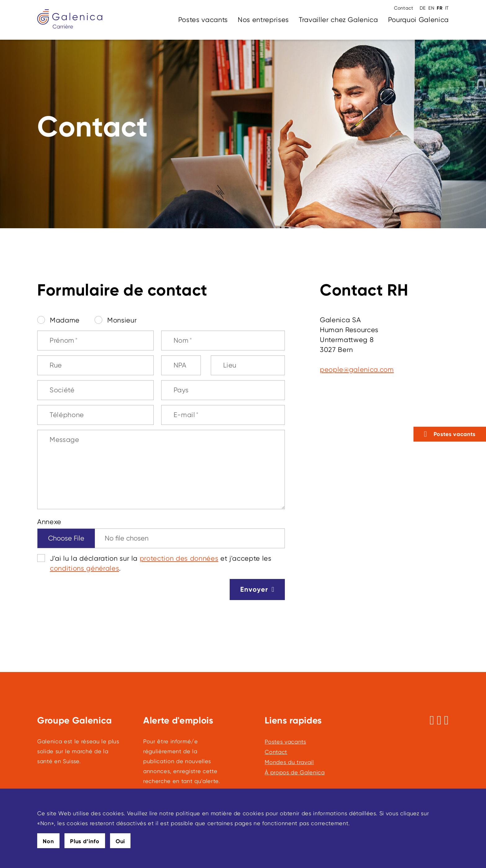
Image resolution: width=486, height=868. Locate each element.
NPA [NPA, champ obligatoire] (180, 365)
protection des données (179, 558)
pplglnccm (357, 369)
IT (447, 8)
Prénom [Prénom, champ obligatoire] (64, 340)
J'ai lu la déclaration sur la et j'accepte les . (161, 563)
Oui (120, 841)
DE (423, 8)
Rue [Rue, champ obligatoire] (56, 365)
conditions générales (84, 568)
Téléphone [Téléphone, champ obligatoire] (67, 415)
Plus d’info (85, 841)
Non (48, 841)
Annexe (49, 522)
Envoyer (254, 589)
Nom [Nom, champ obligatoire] (183, 340)
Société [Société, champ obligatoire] (62, 390)
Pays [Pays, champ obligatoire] (181, 390)
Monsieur (122, 320)
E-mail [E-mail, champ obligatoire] (186, 415)
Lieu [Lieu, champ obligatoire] (230, 365)
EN (431, 8)
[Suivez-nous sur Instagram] (439, 720)
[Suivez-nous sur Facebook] (432, 720)
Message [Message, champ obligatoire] (64, 440)
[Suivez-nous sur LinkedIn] (446, 720)
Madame (65, 320)
